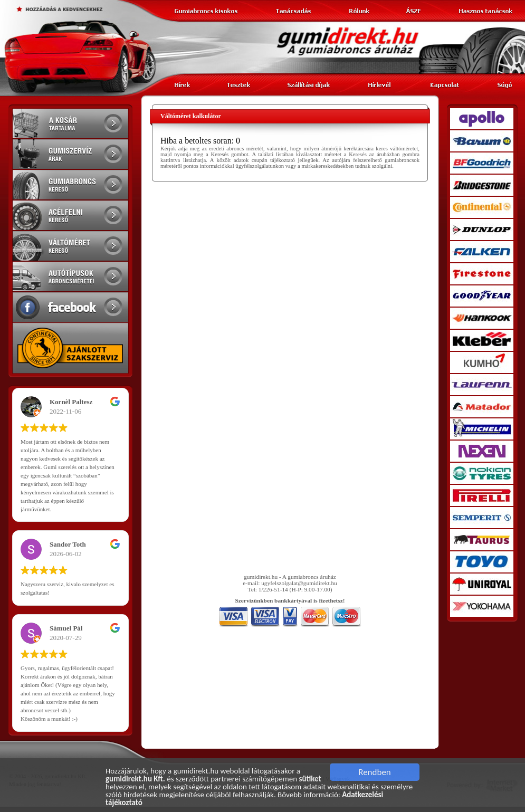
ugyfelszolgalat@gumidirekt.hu (299, 583)
